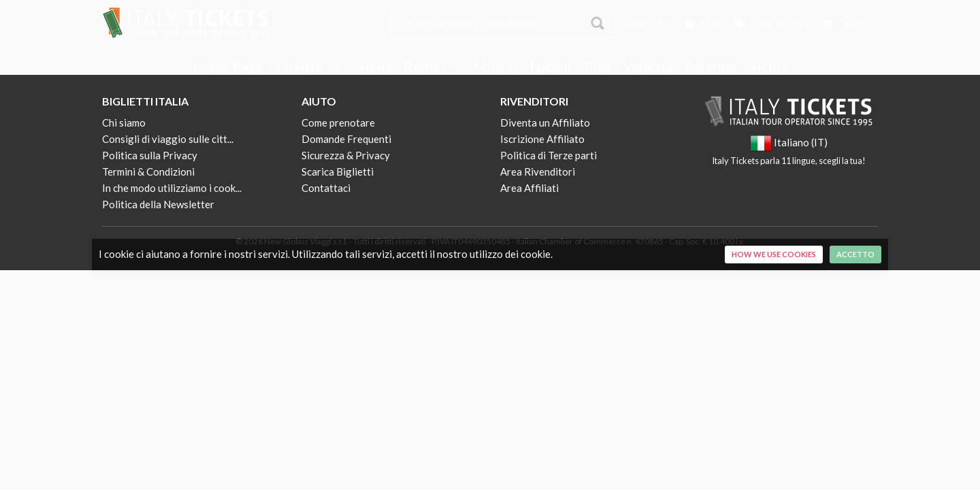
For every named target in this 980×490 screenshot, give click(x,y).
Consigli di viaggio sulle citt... (168, 139)
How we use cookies (774, 254)
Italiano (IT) (647, 23)
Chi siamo (124, 122)
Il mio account (772, 23)
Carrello (848, 23)
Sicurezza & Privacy (346, 155)
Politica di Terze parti (549, 155)
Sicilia (769, 67)
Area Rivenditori (538, 171)
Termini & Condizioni (148, 171)
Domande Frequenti (346, 139)
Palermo (711, 67)
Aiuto (703, 23)
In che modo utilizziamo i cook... (172, 188)
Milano (495, 67)
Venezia (648, 67)
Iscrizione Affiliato (542, 139)
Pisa (598, 67)
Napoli (551, 67)
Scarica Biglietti (338, 171)
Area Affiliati (529, 188)
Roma (432, 67)
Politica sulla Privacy (150, 155)
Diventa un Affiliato (545, 122)
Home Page (228, 67)
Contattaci (326, 188)
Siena (375, 67)
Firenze (311, 67)
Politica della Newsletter (158, 204)
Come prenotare (338, 122)
